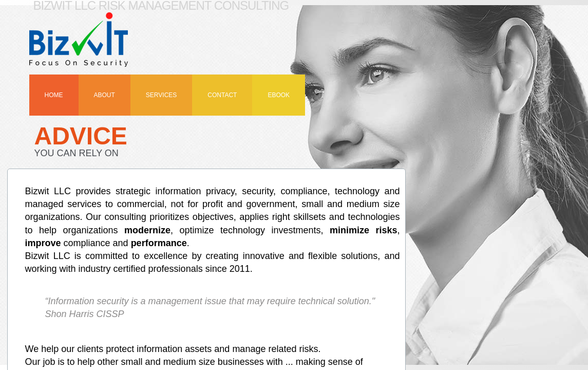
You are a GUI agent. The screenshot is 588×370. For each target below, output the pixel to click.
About (105, 95)
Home (54, 95)
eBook (279, 95)
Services (161, 95)
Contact (222, 95)
